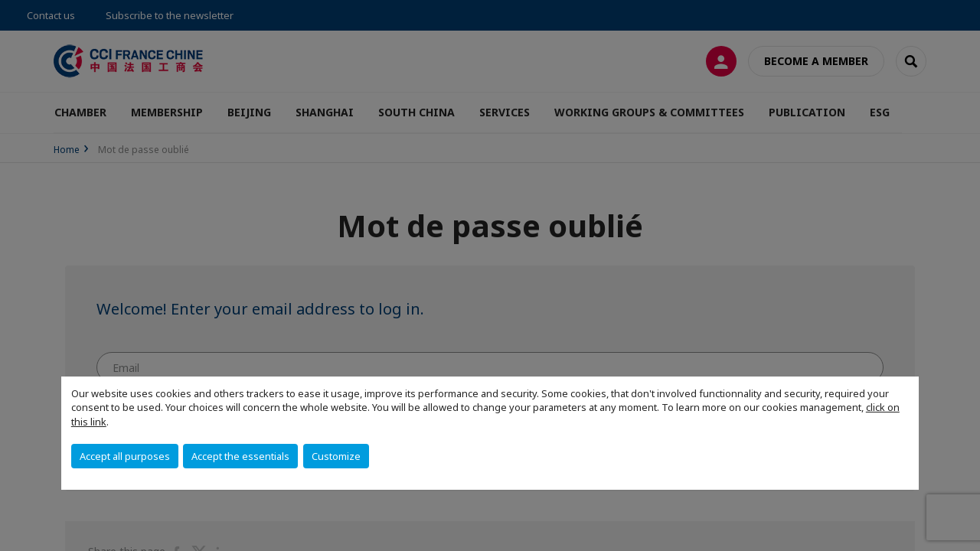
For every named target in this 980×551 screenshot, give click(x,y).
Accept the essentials (240, 456)
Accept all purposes (125, 456)
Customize (336, 456)
